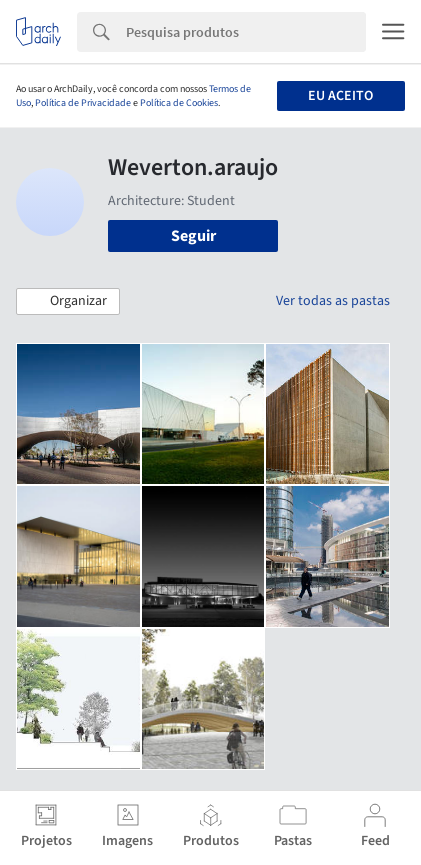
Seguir (193, 236)
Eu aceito (340, 96)
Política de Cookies (179, 103)
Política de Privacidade (83, 103)
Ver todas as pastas (333, 301)
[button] (68, 302)
